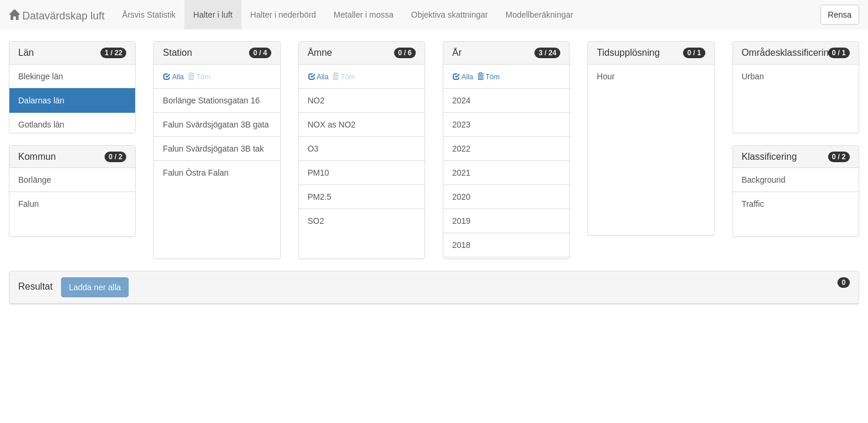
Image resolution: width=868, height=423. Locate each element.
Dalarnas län (41, 100)
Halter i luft (213, 15)
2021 (461, 173)
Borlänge (35, 180)
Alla (174, 77)
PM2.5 (319, 197)
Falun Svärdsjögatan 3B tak (213, 149)
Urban (753, 76)
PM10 (319, 173)
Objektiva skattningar (450, 15)
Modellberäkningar (539, 15)
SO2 (316, 221)
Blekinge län (41, 76)
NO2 (316, 100)
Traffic (753, 204)
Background (764, 180)
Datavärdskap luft (57, 16)
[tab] (434, 288)
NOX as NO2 (332, 125)
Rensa (840, 15)
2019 (461, 221)
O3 (313, 149)
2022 (461, 149)
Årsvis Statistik (149, 15)
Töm (488, 77)
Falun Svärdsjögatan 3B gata (216, 125)
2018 (461, 245)
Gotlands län (41, 125)
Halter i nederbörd (283, 15)
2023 (461, 125)
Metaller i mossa (364, 15)
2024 (461, 100)
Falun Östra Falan (196, 173)
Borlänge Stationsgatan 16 (211, 100)
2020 (461, 197)
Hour (605, 76)
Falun (28, 204)
